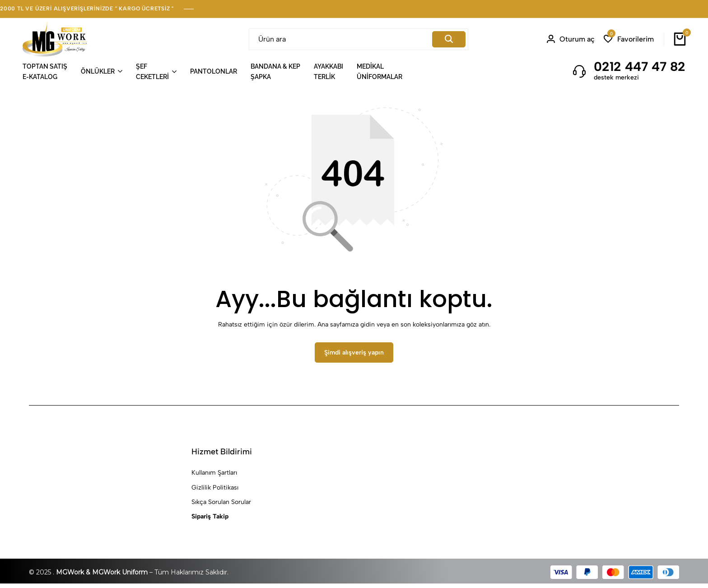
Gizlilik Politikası (215, 492)
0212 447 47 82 (640, 66)
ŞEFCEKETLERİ (152, 71)
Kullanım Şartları (214, 477)
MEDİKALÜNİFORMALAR (380, 71)
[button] (629, 39)
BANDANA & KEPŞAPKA (275, 71)
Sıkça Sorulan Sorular (221, 506)
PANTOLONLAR (214, 71)
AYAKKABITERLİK (328, 71)
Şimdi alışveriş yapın (354, 357)
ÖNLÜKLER (98, 71)
